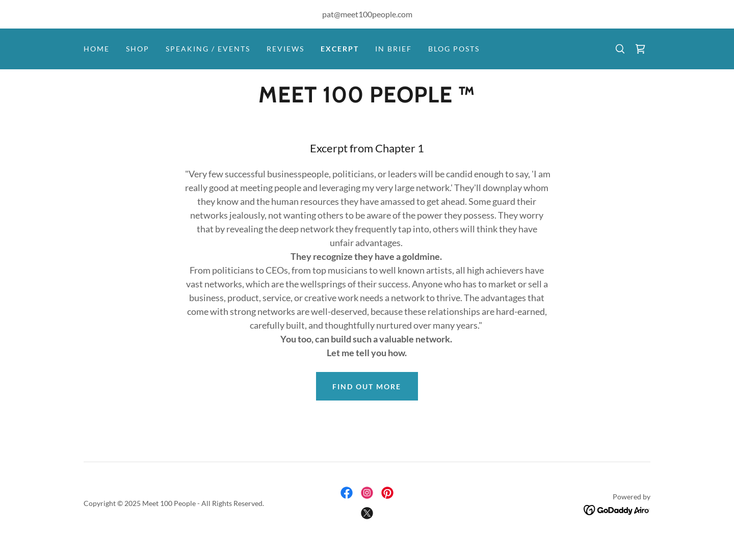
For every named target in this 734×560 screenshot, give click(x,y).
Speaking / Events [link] (208, 49)
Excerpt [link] (340, 49)
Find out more (367, 386)
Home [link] (97, 49)
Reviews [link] (285, 49)
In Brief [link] (394, 49)
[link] (640, 49)
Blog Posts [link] (454, 49)
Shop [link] (138, 49)
